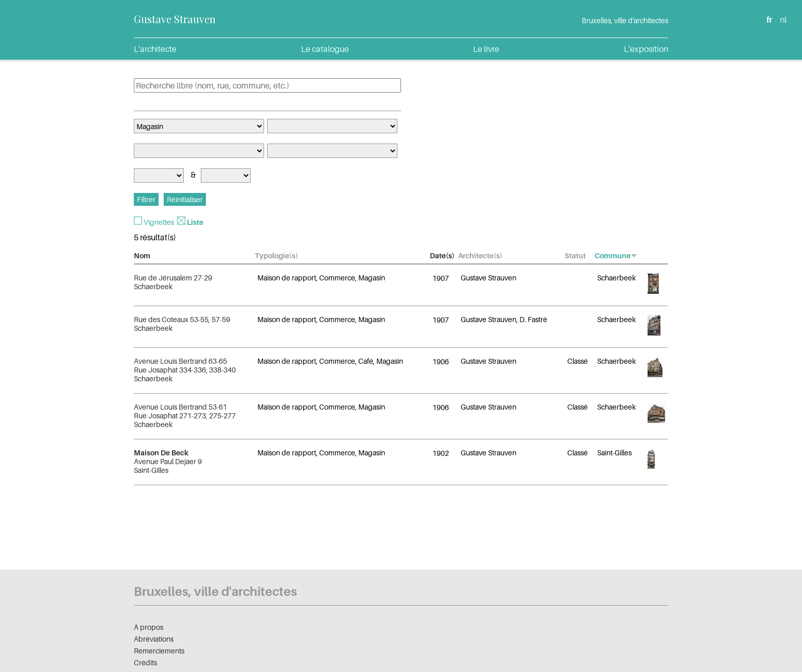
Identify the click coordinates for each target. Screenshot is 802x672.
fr (769, 20)
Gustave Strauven (175, 19)
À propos (149, 627)
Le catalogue (325, 49)
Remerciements (159, 651)
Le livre (486, 49)
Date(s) (442, 255)
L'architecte (155, 49)
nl (783, 20)
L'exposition (646, 49)
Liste (195, 222)
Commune (616, 255)
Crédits (145, 662)
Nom (142, 255)
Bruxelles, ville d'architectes (625, 20)
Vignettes (159, 222)
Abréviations (154, 639)
